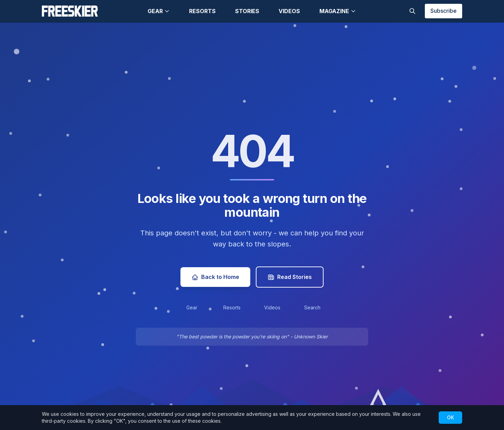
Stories (247, 11)
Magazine (338, 11)
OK (450, 417)
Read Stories (290, 277)
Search (312, 307)
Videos (289, 11)
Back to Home (215, 277)
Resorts (202, 11)
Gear (159, 11)
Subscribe (444, 11)
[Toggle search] (412, 11)
